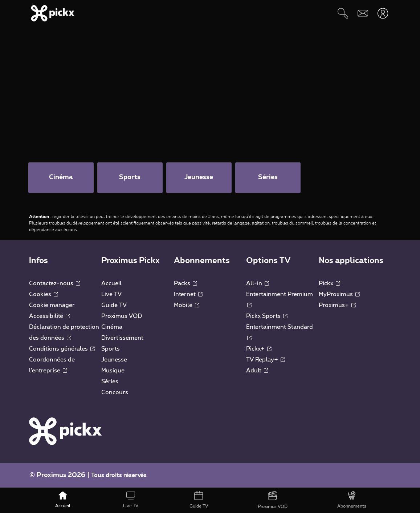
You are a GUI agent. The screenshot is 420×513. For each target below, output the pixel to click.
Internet (188, 295)
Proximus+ (337, 306)
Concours (115, 393)
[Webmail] (363, 13)
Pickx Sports (267, 316)
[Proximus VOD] (272, 500)
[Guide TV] (199, 500)
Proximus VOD (122, 316)
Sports (111, 349)
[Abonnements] (352, 500)
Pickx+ (259, 349)
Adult (257, 371)
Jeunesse (114, 360)
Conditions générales (62, 349)
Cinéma (112, 327)
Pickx (329, 284)
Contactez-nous (55, 284)
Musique (113, 371)
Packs (185, 284)
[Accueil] (63, 500)
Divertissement (122, 338)
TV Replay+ (266, 360)
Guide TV (114, 306)
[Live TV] (131, 500)
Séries (110, 382)
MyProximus (339, 295)
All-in (258, 284)
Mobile (187, 306)
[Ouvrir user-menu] (383, 13)
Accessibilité (50, 316)
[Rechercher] (343, 13)
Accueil (111, 284)
